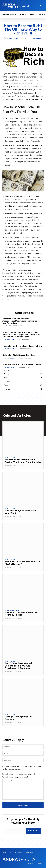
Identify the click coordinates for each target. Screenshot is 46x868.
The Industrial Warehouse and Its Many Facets (22, 614)
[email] (16, 831)
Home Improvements (10, 340)
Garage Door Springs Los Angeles (19, 718)
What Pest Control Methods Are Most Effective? (22, 563)
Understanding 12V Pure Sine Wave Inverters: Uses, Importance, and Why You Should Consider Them (21, 334)
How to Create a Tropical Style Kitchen (22, 364)
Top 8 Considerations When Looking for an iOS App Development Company (20, 666)
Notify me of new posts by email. (16, 777)
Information (38, 38)
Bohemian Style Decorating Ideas (19, 355)
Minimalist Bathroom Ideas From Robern (22, 346)
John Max (8, 465)
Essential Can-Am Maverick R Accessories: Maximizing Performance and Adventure (21, 321)
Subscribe (33, 831)
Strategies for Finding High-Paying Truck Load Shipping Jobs (23, 461)
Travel (5, 326)
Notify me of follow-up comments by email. (20, 774)
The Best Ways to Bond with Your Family (20, 512)
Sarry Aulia (13, 38)
